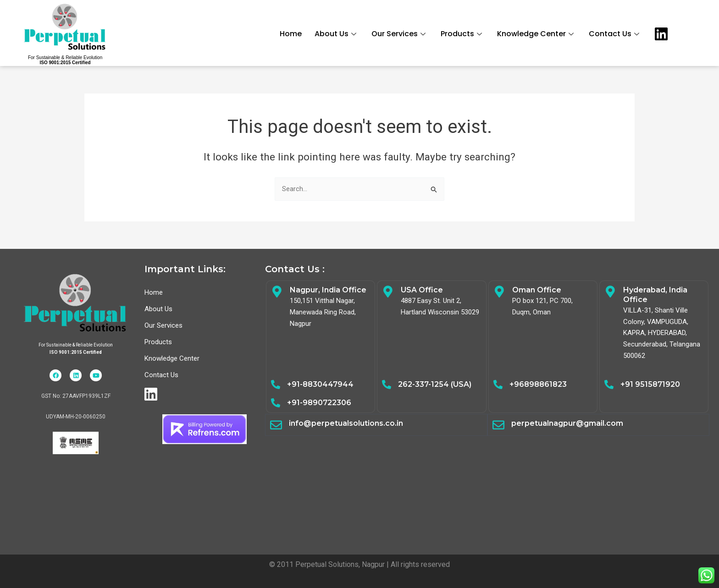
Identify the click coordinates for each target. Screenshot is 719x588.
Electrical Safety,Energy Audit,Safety (487, 486)
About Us (337, 33)
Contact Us (616, 33)
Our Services (401, 33)
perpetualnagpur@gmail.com (567, 423)
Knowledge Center (537, 33)
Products (463, 33)
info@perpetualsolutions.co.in (346, 423)
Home (292, 33)
